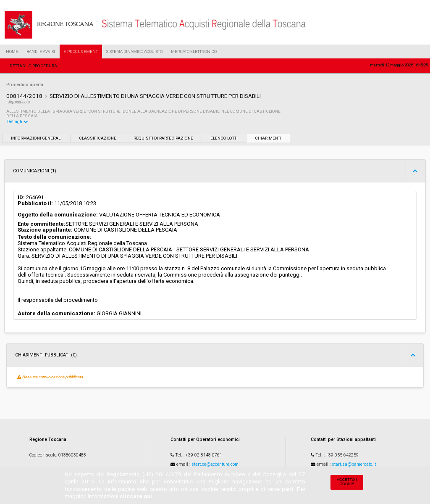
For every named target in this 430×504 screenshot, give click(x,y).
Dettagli (18, 122)
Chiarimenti (268, 138)
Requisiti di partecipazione (163, 138)
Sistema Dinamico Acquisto (134, 51)
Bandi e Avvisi (41, 51)
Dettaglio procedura (33, 66)
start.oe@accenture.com (215, 464)
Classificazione (98, 138)
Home (12, 51)
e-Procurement (81, 51)
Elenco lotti (224, 138)
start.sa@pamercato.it (354, 464)
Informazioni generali (36, 138)
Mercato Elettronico (194, 51)
